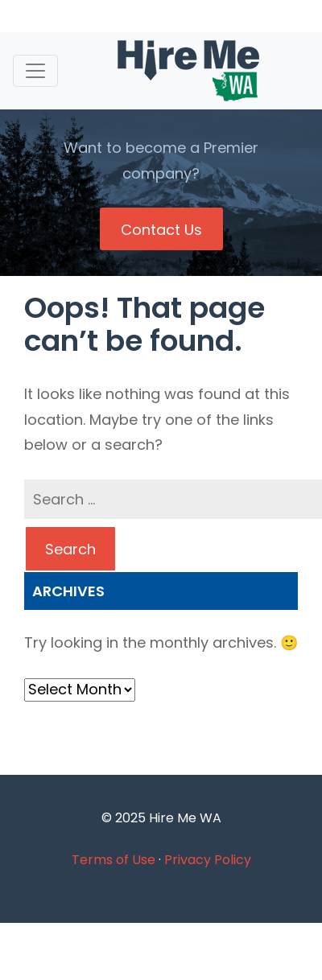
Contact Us (161, 230)
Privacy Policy (208, 860)
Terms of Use (114, 860)
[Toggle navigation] (35, 71)
